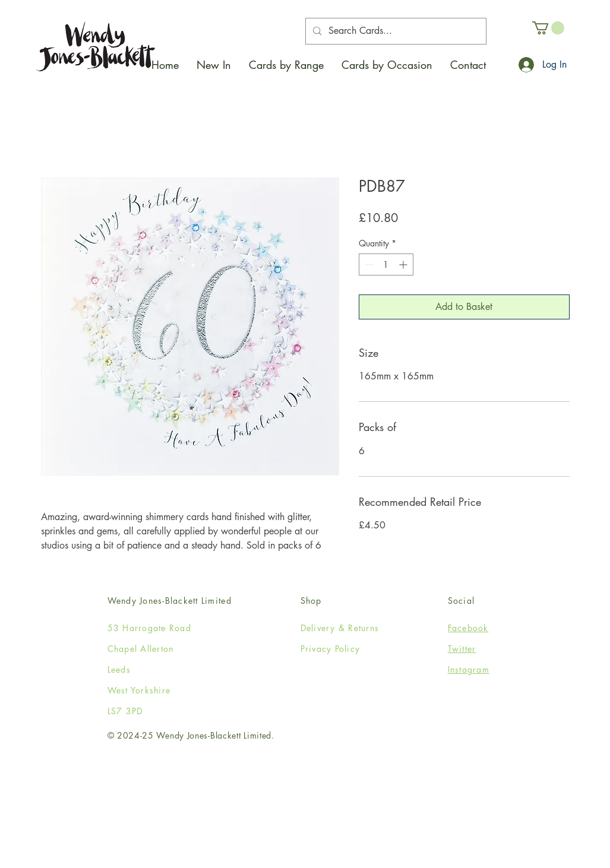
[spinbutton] (386, 264)
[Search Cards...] (395, 31)
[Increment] (404, 264)
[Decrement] (368, 264)
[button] (286, 65)
